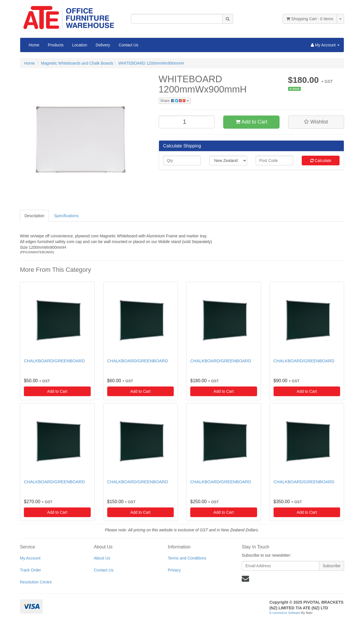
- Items (310, 19)
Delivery (103, 45)
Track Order (30, 570)
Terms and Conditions (187, 558)
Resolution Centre (36, 582)
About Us (102, 558)
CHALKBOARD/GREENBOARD (54, 361)
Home (34, 45)
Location (80, 45)
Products (56, 45)
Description (34, 216)
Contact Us (128, 45)
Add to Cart (251, 122)
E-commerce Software (285, 613)
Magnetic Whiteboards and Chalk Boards (77, 63)
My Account (30, 558)
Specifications (66, 216)
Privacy (174, 570)
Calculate (321, 161)
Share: (175, 101)
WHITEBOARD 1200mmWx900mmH (151, 63)
